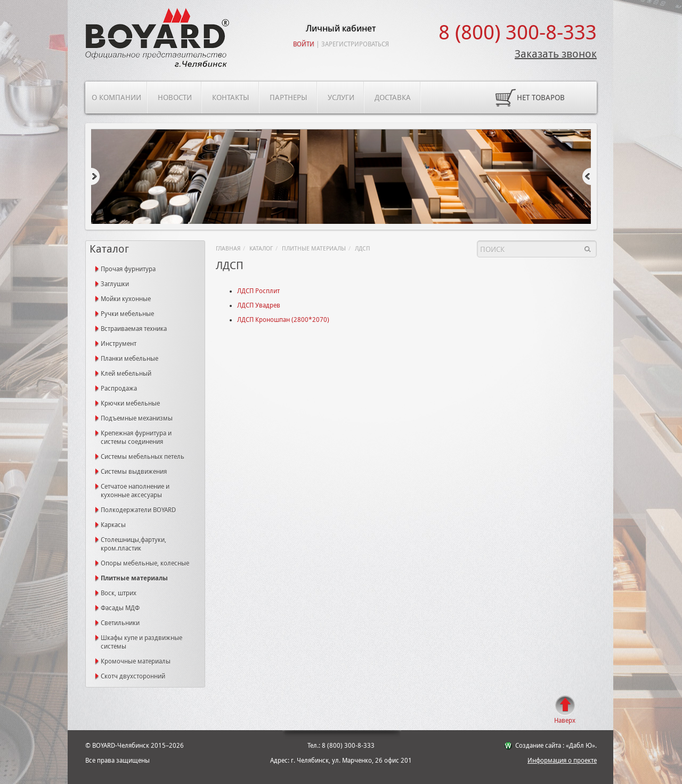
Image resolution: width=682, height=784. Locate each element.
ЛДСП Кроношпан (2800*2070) (283, 320)
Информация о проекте (562, 761)
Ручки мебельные (127, 314)
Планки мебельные (129, 359)
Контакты (231, 98)
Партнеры (289, 98)
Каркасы (113, 525)
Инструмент (119, 344)
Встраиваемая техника (134, 329)
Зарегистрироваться (355, 44)
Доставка (393, 98)
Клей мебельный (126, 374)
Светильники (120, 623)
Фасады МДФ (120, 608)
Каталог (261, 249)
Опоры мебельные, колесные (145, 563)
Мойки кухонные (126, 299)
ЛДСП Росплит (258, 291)
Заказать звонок (556, 54)
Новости (175, 98)
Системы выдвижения (134, 472)
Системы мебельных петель (143, 457)
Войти (304, 44)
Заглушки (115, 284)
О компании (116, 98)
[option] (341, 177)
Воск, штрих (119, 593)
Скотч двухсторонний (133, 676)
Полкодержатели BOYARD (138, 510)
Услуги (341, 98)
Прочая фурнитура (128, 269)
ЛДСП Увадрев (259, 305)
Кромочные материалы (136, 661)
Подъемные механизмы (137, 418)
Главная (228, 249)
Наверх (565, 721)
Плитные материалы (314, 249)
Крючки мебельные (130, 403)
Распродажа (119, 389)
